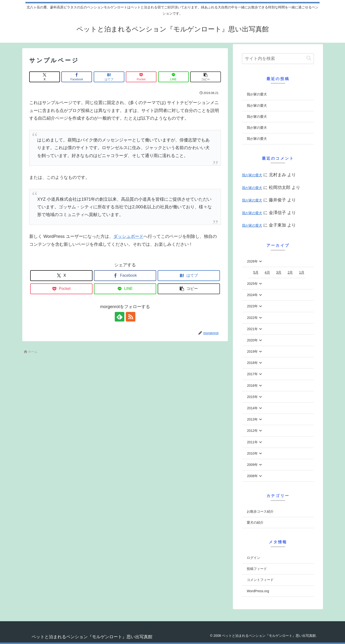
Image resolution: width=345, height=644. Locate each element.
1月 (302, 272)
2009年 (252, 465)
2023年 (252, 306)
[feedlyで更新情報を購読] (120, 317)
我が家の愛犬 (257, 94)
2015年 (252, 397)
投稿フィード (257, 569)
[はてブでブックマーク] (109, 77)
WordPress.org (258, 591)
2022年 (252, 318)
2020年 (252, 340)
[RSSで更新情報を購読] (131, 317)
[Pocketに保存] (141, 77)
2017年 (252, 374)
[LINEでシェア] (173, 77)
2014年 (252, 408)
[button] (206, 77)
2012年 (252, 431)
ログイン (253, 558)
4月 (267, 272)
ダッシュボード (128, 236)
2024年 (252, 295)
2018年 (252, 363)
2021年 (252, 329)
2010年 (252, 453)
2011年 (252, 442)
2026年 (252, 261)
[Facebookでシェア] (77, 77)
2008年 (252, 476)
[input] (278, 59)
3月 (279, 272)
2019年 (252, 351)
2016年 (252, 386)
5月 (256, 272)
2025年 (252, 284)
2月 (290, 272)
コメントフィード (260, 580)
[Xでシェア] (45, 77)
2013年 (252, 419)
